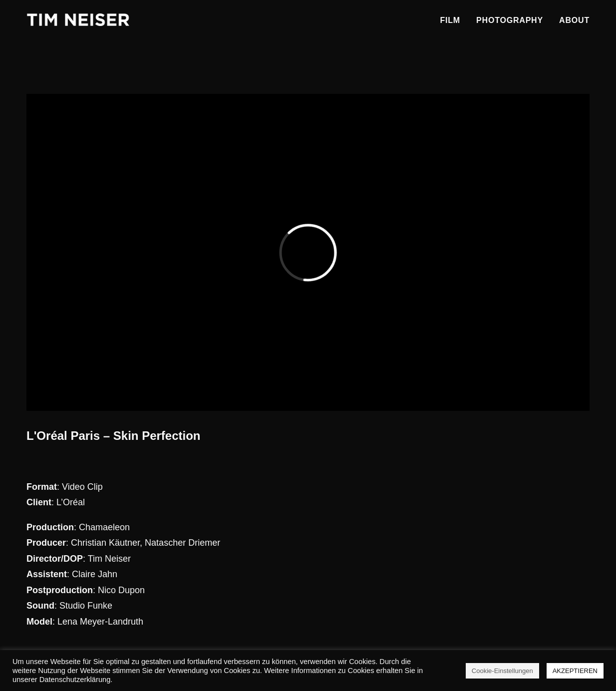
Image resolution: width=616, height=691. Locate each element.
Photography (510, 20)
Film (450, 20)
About (574, 20)
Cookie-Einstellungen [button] (502, 671)
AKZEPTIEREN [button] (575, 671)
